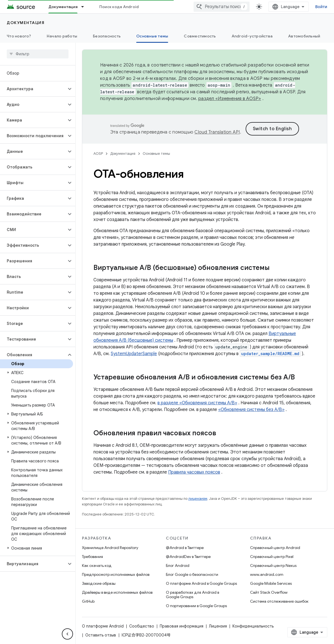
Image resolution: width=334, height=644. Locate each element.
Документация (26, 23)
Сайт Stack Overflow (269, 592)
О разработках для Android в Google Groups (192, 595)
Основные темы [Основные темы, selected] (152, 36)
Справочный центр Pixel (272, 557)
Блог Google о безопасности (192, 574)
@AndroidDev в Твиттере (188, 557)
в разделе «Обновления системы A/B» (197, 403)
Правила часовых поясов (194, 472)
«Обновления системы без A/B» (251, 410)
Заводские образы (99, 583)
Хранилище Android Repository (110, 548)
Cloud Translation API (244, 132)
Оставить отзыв (295, 626)
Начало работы (62, 36)
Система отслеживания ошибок (279, 601)
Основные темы (156, 154)
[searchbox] (38, 54)
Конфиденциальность (253, 626)
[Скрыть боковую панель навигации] (67, 634)
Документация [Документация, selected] (63, 7)
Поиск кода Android (119, 7)
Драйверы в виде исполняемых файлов (117, 592)
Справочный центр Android (275, 548)
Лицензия (218, 626)
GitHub (88, 601)
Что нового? (19, 36)
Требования (92, 557)
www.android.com (267, 574)
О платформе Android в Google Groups (201, 583)
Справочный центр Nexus (273, 565)
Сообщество (142, 626)
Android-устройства (252, 36)
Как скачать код (97, 565)
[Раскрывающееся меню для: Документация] (85, 7)
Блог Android (178, 565)
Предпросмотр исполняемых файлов (116, 574)
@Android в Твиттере (185, 548)
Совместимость (200, 36)
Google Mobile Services (271, 583)
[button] (33, 89)
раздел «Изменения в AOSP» (230, 99)
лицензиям (198, 499)
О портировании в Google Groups (196, 606)
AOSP (98, 154)
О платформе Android (103, 626)
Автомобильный (304, 36)
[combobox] (278, 7)
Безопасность (107, 36)
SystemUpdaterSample (134, 354)
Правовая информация (182, 626)
